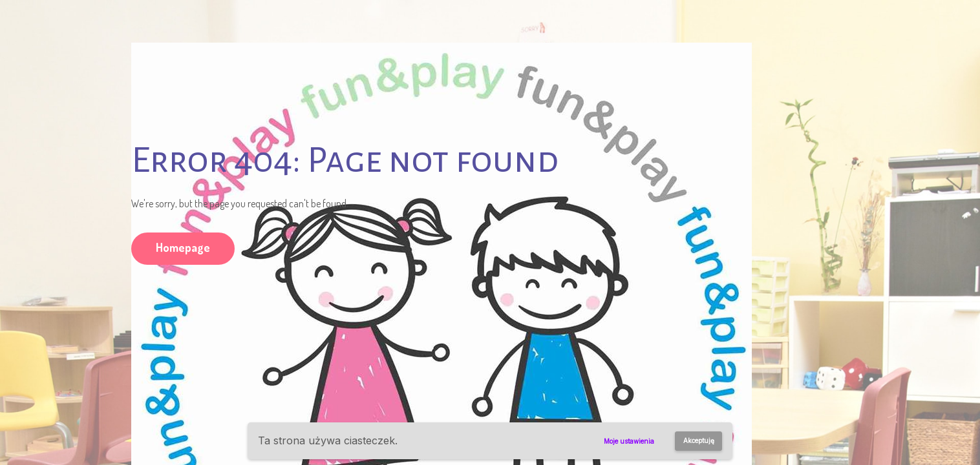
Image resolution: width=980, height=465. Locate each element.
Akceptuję (699, 440)
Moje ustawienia (629, 441)
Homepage (183, 247)
